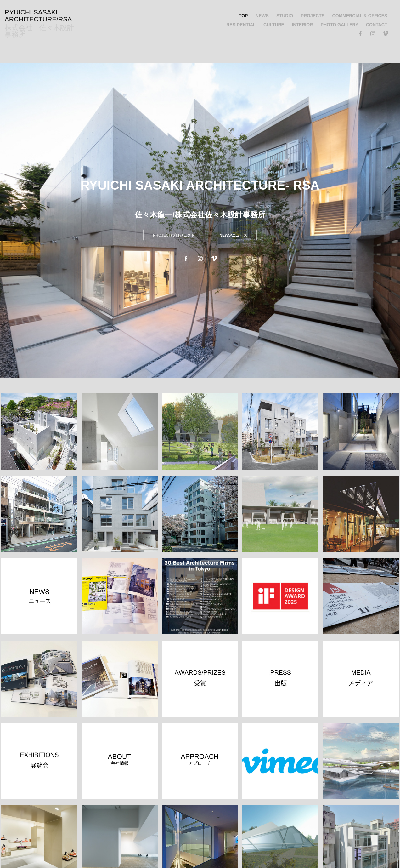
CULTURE (274, 25)
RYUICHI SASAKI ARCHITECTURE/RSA (38, 16)
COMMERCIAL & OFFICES (360, 16)
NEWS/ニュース (233, 235)
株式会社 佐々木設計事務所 (39, 31)
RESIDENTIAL (241, 25)
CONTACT (377, 25)
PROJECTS (313, 16)
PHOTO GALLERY (340, 25)
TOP (243, 16)
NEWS (262, 16)
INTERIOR (302, 25)
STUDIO (285, 16)
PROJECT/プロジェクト (174, 235)
